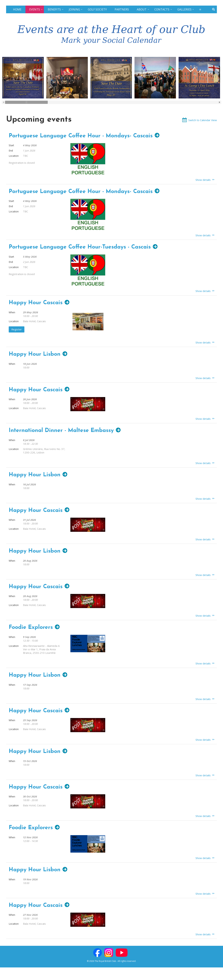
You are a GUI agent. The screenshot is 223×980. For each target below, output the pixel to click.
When (12, 312)
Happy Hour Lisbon (35, 354)
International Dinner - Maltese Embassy (61, 431)
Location (14, 156)
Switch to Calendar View (203, 120)
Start (11, 145)
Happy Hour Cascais (36, 303)
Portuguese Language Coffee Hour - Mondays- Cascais (81, 136)
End (11, 151)
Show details (203, 180)
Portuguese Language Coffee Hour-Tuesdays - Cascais (80, 247)
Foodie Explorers (31, 627)
